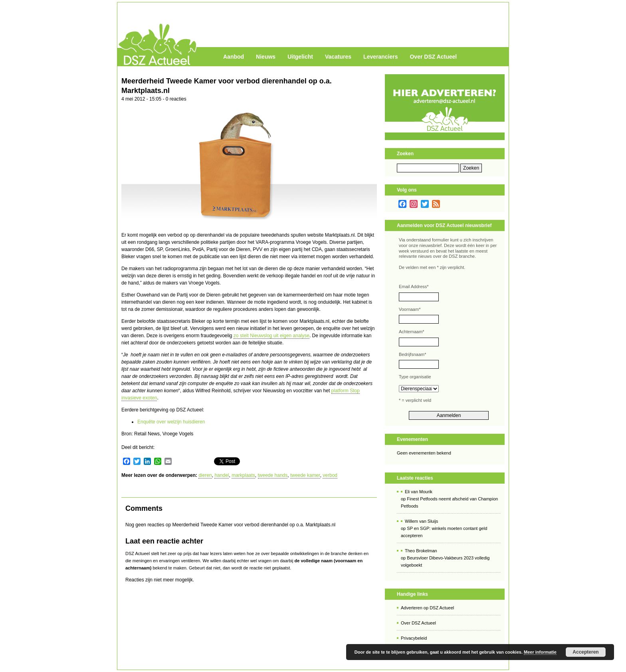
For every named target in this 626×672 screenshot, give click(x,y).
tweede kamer (305, 475)
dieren (205, 475)
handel (222, 475)
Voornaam (410, 309)
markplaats (243, 475)
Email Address (414, 287)
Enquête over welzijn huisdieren (171, 422)
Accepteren (585, 652)
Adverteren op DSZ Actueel (427, 608)
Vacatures (338, 57)
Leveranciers (380, 57)
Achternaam (412, 332)
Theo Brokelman (421, 551)
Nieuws (266, 57)
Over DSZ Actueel (433, 57)
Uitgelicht (300, 57)
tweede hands (273, 475)
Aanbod (234, 57)
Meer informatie (540, 652)
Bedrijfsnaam (412, 354)
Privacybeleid (414, 638)
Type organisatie (415, 377)
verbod (330, 475)
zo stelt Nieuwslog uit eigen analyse (271, 336)
